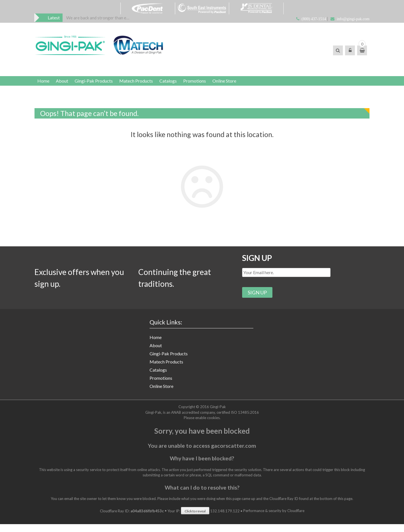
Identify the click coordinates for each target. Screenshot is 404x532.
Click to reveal (195, 519)
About (66, 84)
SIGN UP (259, 264)
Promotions (210, 84)
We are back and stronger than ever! (98, 18)
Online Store (243, 84)
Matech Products (146, 84)
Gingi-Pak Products (101, 84)
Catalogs (181, 84)
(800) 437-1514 (314, 19)
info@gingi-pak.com (353, 19)
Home (45, 84)
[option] (98, 18)
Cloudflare (296, 519)
